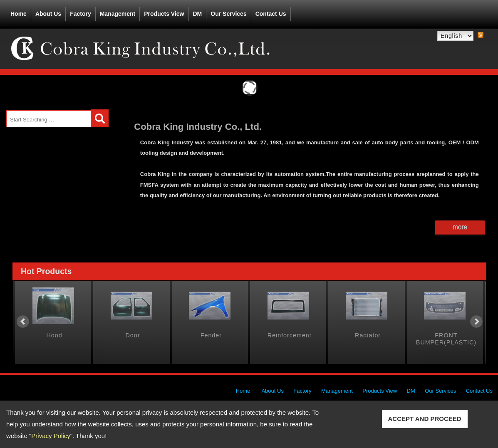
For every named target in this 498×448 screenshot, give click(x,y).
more (460, 227)
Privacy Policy (51, 436)
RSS (481, 35)
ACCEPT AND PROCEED (425, 419)
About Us (48, 12)
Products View (164, 12)
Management (118, 14)
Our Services (228, 14)
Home (19, 14)
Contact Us (271, 14)
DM (198, 14)
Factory (81, 14)
